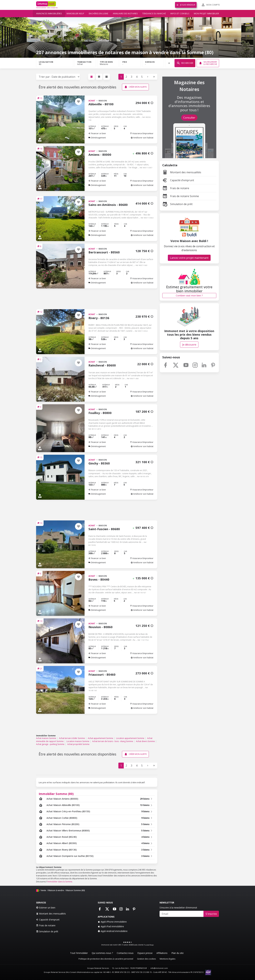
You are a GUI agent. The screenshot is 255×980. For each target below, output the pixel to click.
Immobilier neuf (75, 14)
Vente (43, 890)
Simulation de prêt (177, 204)
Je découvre (189, 345)
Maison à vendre (56, 890)
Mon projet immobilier (206, 14)
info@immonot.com (159, 968)
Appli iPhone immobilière (112, 922)
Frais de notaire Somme (181, 196)
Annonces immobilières (49, 14)
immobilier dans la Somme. (60, 882)
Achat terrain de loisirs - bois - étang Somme (113, 741)
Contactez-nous (125, 953)
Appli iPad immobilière (111, 926)
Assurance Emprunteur (142, 133)
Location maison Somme (78, 741)
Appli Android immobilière (113, 931)
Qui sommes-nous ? (102, 953)
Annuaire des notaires (125, 14)
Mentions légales (168, 959)
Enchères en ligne (99, 14)
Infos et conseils (180, 14)
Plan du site (178, 953)
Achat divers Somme (145, 741)
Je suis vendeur (186, 5)
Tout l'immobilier (79, 953)
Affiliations (162, 953)
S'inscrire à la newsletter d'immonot (178, 908)
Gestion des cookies (146, 959)
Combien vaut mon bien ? (189, 295)
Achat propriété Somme (78, 744)
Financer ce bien (97, 133)
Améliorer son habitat (142, 138)
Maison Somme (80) (76, 890)
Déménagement (97, 138)
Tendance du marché (154, 14)
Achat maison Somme (46, 738)
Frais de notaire (176, 188)
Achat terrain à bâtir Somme (72, 738)
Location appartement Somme (130, 738)
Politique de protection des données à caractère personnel (106, 959)
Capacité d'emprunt (178, 180)
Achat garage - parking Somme (50, 744)
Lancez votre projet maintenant (189, 258)
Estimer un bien (46, 908)
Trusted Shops (149, 945)
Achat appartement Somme (101, 738)
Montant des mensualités (182, 172)
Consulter (189, 118)
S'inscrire (211, 914)
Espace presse (145, 953)
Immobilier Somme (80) (56, 794)
